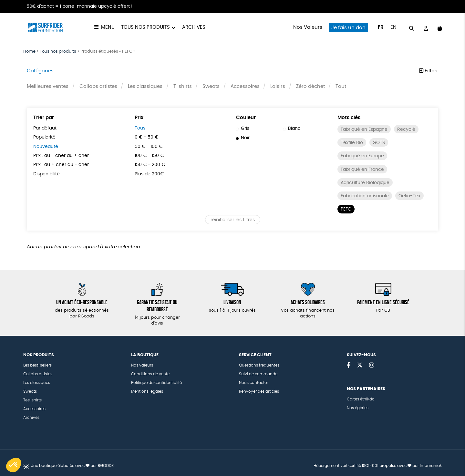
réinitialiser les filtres (233, 220)
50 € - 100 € (149, 147)
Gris (243, 129)
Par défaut (45, 128)
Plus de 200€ (149, 174)
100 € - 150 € (149, 156)
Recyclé (406, 129)
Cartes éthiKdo (361, 399)
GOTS (379, 143)
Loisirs (278, 86)
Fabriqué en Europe (362, 156)
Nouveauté (46, 147)
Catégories (40, 71)
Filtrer (429, 71)
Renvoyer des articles (259, 391)
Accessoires (245, 86)
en (393, 27)
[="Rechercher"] (412, 27)
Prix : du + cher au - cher (61, 165)
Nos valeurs (142, 365)
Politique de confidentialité (156, 383)
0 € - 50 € (146, 137)
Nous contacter (253, 383)
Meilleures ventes (48, 86)
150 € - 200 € (150, 165)
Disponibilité (46, 174)
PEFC (346, 209)
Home (29, 52)
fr (381, 27)
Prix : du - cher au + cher (61, 156)
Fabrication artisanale (365, 196)
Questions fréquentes (259, 365)
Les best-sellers (37, 365)
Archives (194, 27)
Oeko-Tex (409, 196)
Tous (140, 128)
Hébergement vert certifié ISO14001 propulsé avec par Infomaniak (378, 466)
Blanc (292, 129)
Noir (243, 138)
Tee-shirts (32, 400)
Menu (108, 27)
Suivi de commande (258, 374)
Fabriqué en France (362, 170)
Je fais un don (348, 28)
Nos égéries (358, 408)
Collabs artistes (98, 86)
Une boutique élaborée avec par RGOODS (72, 466)
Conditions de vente (150, 374)
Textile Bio (352, 143)
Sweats (211, 86)
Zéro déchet (310, 86)
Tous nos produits (145, 27)
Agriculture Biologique (365, 183)
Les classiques (145, 86)
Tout (341, 86)
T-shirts (183, 86)
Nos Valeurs (308, 27)
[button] (14, 465)
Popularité (44, 137)
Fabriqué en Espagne (364, 129)
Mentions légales (147, 391)
